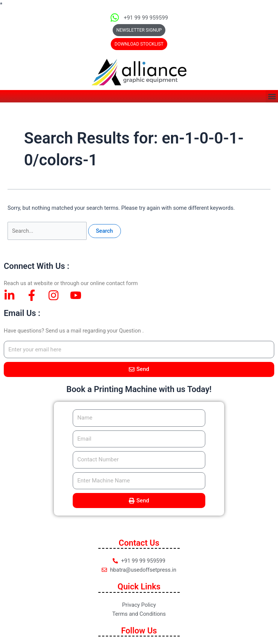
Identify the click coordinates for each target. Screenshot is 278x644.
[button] (139, 44)
